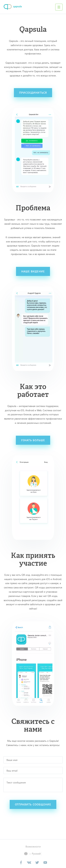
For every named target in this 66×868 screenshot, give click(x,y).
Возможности (33, 846)
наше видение (33, 271)
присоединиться (33, 93)
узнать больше (33, 440)
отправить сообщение (33, 804)
